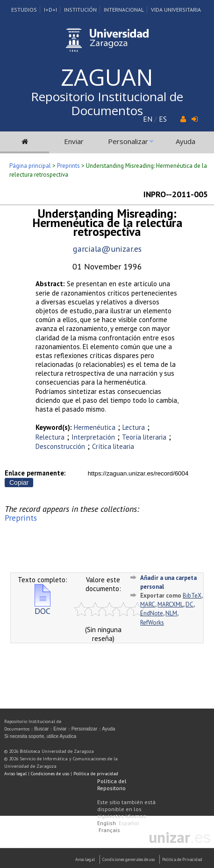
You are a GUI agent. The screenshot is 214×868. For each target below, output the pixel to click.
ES (163, 119)
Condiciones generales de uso (128, 859)
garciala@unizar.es (107, 249)
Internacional (124, 10)
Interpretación (93, 437)
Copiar (19, 482)
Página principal (30, 166)
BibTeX (192, 596)
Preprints (68, 166)
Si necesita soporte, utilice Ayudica (40, 736)
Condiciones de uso (50, 774)
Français (109, 830)
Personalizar (128, 141)
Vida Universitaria (176, 10)
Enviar (74, 141)
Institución (80, 10)
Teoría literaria (144, 437)
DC (189, 604)
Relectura (50, 437)
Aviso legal (15, 774)
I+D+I (50, 10)
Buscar (41, 729)
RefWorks (152, 623)
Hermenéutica (95, 427)
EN (148, 119)
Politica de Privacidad (182, 859)
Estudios (24, 10)
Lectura (134, 427)
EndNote (152, 613)
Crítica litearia (113, 446)
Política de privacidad (96, 774)
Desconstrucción (60, 446)
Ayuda (185, 141)
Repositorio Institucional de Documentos (107, 103)
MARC (148, 604)
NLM (171, 613)
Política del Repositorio (112, 785)
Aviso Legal (85, 859)
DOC (43, 607)
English (107, 823)
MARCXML (170, 604)
